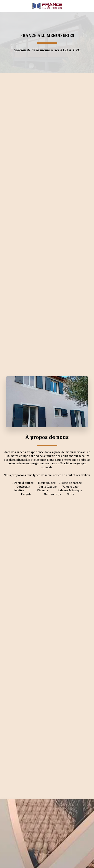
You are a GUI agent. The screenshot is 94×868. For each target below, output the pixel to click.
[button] (4, 6)
